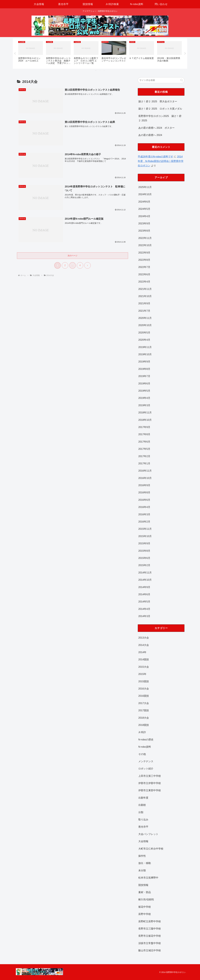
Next (185, 54)
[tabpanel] (31, 53)
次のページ (72, 256)
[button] (182, 80)
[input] (161, 80)
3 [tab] (104, 71)
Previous (15, 54)
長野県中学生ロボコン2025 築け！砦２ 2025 (160, 118)
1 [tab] (96, 71)
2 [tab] (100, 71)
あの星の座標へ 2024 (150, 135)
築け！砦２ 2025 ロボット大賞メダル (160, 109)
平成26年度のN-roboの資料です (155, 157)
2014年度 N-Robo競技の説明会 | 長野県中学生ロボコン (161, 161)
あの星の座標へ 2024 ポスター (156, 128)
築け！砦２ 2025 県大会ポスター (158, 101)
